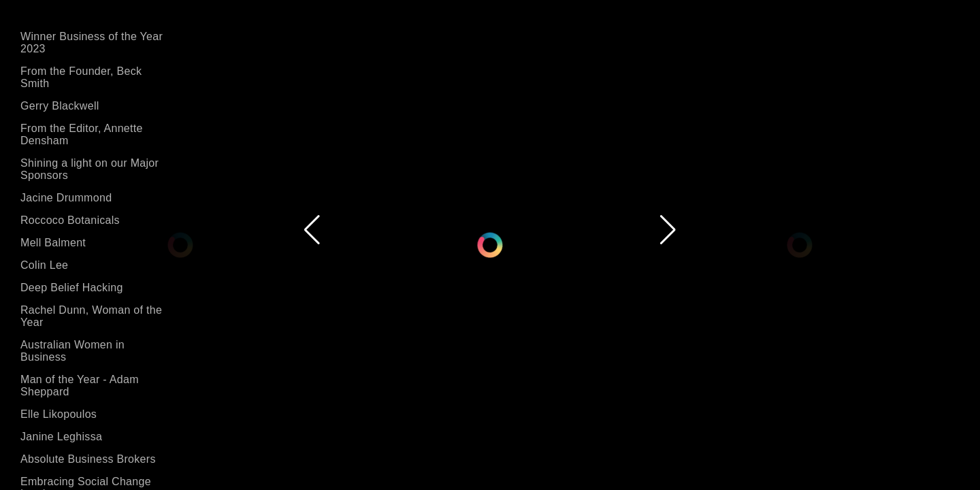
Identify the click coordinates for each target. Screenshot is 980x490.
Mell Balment (53, 243)
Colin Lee (44, 265)
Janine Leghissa (61, 437)
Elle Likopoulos (59, 414)
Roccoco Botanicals (70, 220)
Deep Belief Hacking (72, 288)
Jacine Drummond (66, 198)
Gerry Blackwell (60, 106)
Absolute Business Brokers (88, 459)
